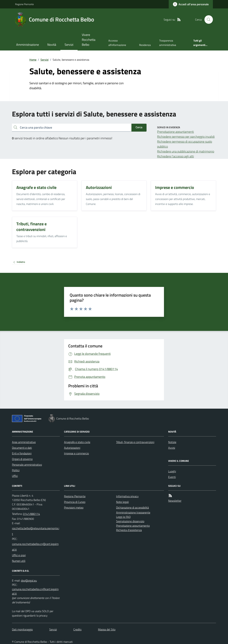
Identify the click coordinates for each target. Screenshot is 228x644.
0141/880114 (31, 514)
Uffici (15, 476)
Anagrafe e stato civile (77, 442)
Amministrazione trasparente (133, 512)
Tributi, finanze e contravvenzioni (135, 442)
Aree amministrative (24, 442)
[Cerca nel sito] (207, 20)
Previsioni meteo (74, 507)
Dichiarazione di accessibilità (132, 507)
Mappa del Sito (107, 629)
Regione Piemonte (24, 4)
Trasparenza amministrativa (168, 43)
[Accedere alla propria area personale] (191, 4)
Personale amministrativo (27, 465)
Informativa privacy (127, 496)
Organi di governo (22, 459)
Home (33, 60)
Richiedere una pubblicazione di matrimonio (186, 151)
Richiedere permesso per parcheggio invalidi (186, 137)
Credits (77, 629)
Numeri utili (19, 561)
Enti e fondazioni (22, 453)
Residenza (145, 45)
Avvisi (172, 448)
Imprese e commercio (76, 453)
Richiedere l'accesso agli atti (175, 156)
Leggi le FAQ (123, 517)
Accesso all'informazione (117, 43)
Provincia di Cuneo (75, 502)
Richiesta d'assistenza (129, 530)
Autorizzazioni (72, 448)
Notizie (172, 442)
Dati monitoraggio (22, 629)
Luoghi (172, 471)
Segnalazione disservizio (130, 521)
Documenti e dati (22, 448)
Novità (52, 45)
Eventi (172, 477)
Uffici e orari (19, 555)
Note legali (122, 502)
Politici (16, 470)
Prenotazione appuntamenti (175, 132)
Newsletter (175, 501)
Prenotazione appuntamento (133, 526)
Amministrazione (28, 45)
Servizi (69, 45)
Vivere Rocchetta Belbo (89, 40)
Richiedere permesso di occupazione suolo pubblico (185, 144)
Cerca (139, 127)
